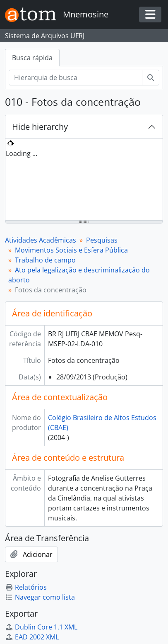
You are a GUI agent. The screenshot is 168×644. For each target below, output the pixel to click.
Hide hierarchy (40, 127)
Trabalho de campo (45, 260)
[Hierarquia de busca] (76, 78)
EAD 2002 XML (32, 637)
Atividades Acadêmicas (41, 240)
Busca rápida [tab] (32, 58)
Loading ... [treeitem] (22, 153)
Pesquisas (102, 240)
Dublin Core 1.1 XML (41, 627)
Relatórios (26, 587)
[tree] (84, 180)
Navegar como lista (40, 597)
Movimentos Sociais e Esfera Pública (71, 250)
